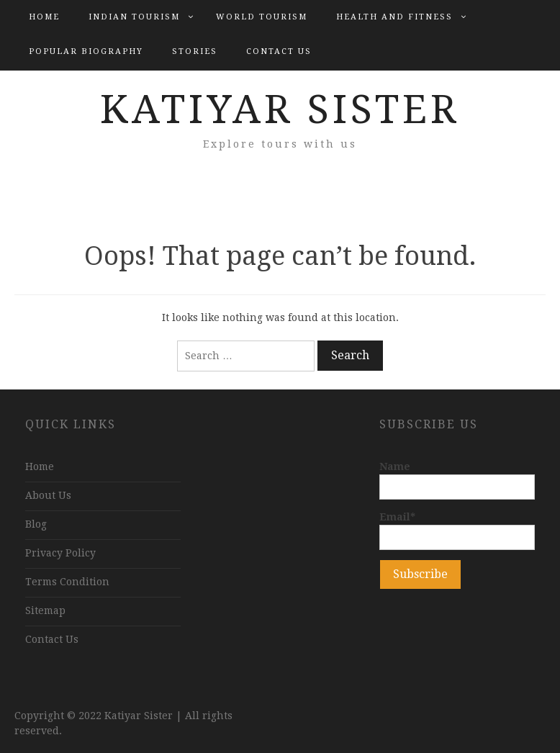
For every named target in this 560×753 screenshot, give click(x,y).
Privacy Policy (60, 553)
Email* (457, 531)
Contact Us (279, 51)
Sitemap (45, 610)
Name (457, 480)
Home (44, 17)
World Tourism (262, 17)
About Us (48, 495)
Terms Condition (67, 582)
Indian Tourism (134, 17)
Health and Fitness (394, 17)
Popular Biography (86, 51)
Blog (36, 524)
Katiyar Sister (280, 109)
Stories (195, 51)
